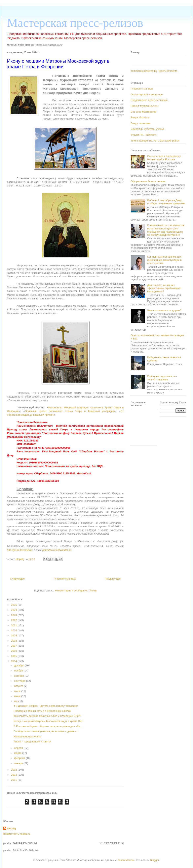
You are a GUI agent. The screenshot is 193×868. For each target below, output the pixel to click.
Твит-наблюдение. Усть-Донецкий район (155, 141)
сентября (20, 681)
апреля (19, 748)
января (19, 763)
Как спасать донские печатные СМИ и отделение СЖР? (47, 716)
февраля (20, 758)
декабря (20, 666)
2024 (14, 610)
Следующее (17, 579)
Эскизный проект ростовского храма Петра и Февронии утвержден (70, 411)
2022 (14, 620)
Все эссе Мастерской (144, 112)
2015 (14, 656)
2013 (14, 770)
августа (19, 686)
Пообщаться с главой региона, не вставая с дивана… (46, 731)
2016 (14, 651)
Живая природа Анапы (27, 736)
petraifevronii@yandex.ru (57, 550)
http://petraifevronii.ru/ (20, 550)
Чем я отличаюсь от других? (164, 310)
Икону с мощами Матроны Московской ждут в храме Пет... (49, 721)
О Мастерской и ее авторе (147, 94)
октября (19, 676)
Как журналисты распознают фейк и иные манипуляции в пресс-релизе (164, 260)
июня (18, 696)
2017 (14, 646)
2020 (14, 630)
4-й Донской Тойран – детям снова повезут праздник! (46, 706)
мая (17, 701)
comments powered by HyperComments (154, 71)
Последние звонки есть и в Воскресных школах (42, 711)
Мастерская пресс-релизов (75, 23)
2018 (14, 641)
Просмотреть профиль (17, 834)
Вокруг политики (141, 123)
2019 (14, 635)
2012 (14, 775)
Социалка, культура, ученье (148, 129)
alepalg (12, 828)
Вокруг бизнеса (140, 117)
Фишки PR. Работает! (144, 135)
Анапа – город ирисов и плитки (32, 742)
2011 (14, 780)
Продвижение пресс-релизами (149, 100)
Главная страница (65, 579)
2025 (14, 605)
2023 (14, 615)
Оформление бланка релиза (148, 181)
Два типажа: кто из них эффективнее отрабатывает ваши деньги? (164, 288)
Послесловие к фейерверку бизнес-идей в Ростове (164, 158)
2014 (14, 661)
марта (18, 753)
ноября (19, 671)
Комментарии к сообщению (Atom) (76, 591)
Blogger (155, 860)
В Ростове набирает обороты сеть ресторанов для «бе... (48, 726)
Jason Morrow (126, 860)
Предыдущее (113, 579)
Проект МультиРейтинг (145, 106)
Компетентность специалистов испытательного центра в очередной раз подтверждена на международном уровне (166, 230)
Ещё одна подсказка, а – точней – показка (162, 378)
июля (18, 691)
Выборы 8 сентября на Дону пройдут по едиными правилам (166, 202)
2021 (14, 625)
